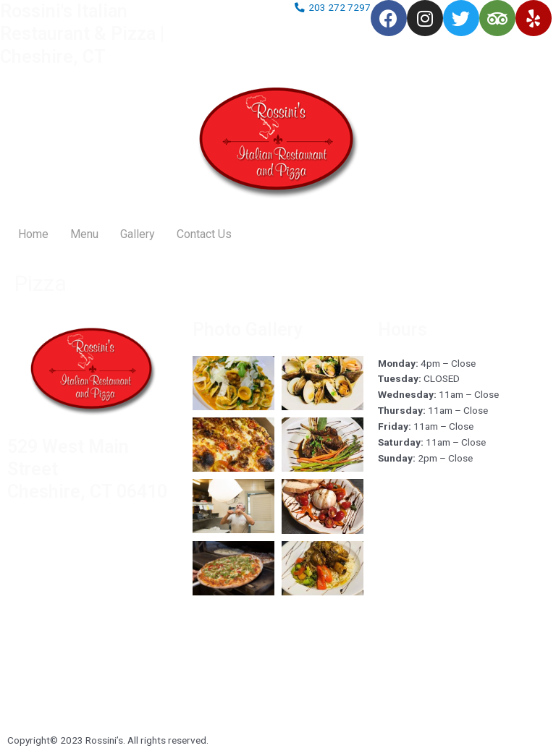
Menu (84, 234)
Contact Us (204, 234)
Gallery (138, 234)
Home (33, 234)
